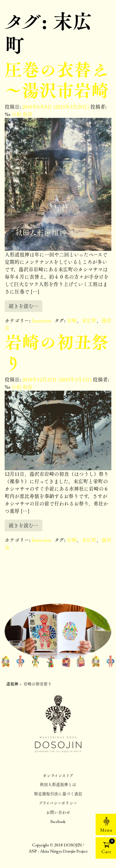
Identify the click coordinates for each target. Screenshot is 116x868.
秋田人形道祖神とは (58, 784)
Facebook (58, 821)
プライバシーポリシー (58, 803)
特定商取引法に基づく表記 (58, 793)
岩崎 (72, 320)
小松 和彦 (21, 114)
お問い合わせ (58, 812)
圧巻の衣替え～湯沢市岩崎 (57, 80)
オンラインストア (58, 775)
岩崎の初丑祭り (57, 352)
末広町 (89, 320)
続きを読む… (24, 306)
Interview (42, 320)
